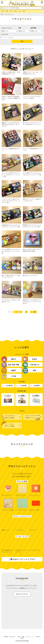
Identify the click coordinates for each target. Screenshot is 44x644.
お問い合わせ (12, 637)
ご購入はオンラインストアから (22, 559)
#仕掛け (15, 11)
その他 (9, 376)
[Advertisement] (22, 326)
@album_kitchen (22, 594)
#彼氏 (3, 11)
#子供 (11, 11)
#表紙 (24, 11)
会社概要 (6, 637)
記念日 (30, 359)
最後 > (35, 312)
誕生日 (9, 359)
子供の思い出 (31, 365)
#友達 (7, 11)
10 (26, 312)
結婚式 (9, 370)
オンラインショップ (30, 637)
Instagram (22, 638)
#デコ (20, 11)
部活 (29, 370)
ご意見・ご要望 (20, 637)
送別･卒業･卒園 (10, 365)
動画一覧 (38, 637)
